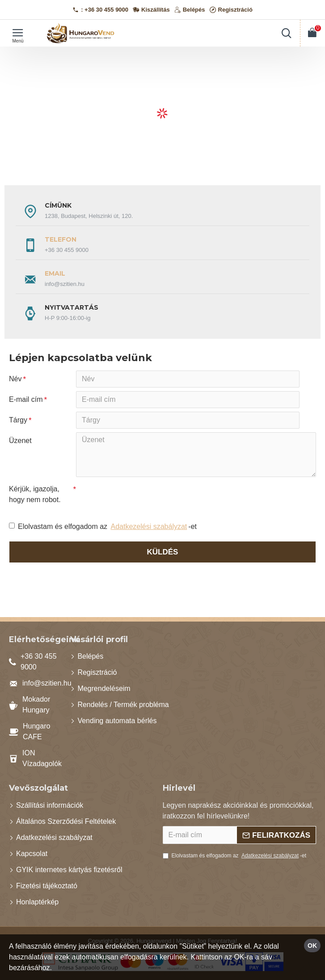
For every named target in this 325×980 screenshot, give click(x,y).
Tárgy (18, 420)
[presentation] (139, 497)
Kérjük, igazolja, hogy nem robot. (35, 494)
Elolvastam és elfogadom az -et (103, 527)
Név (15, 379)
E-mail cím (26, 399)
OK (312, 946)
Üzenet (20, 441)
